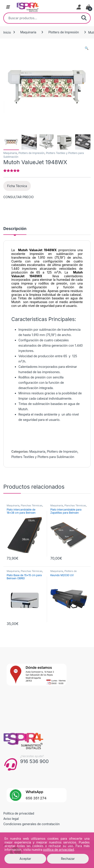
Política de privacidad (19, 813)
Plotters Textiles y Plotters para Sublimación (43, 457)
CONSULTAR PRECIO (19, 197)
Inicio (7, 32)
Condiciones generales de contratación (31, 824)
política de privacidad (59, 850)
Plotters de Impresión (64, 32)
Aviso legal (11, 819)
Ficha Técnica (17, 186)
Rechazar (68, 859)
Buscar (84, 18)
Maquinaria (28, 32)
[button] (87, 48)
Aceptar (25, 859)
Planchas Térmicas (31, 505)
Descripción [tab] (15, 229)
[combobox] (41, 18)
